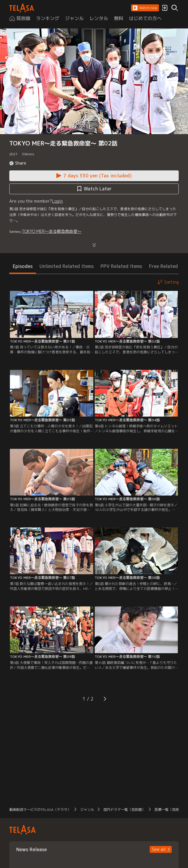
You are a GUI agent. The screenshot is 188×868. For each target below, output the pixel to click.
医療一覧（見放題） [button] (170, 810)
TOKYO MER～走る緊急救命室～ (52, 231)
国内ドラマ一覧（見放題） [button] (124, 810)
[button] (145, 8)
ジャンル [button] (87, 810)
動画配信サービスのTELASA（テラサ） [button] (40, 810)
